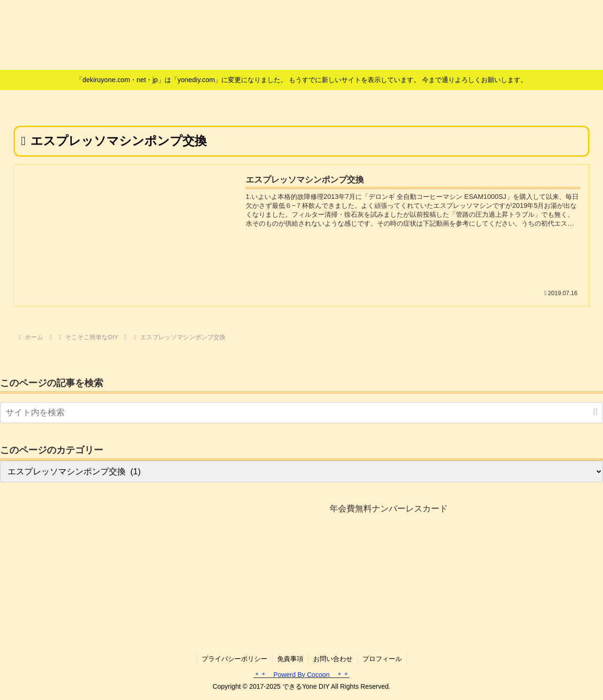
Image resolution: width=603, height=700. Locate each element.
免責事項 (290, 659)
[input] (301, 413)
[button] (595, 412)
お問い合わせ (333, 659)
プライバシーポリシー (234, 659)
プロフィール (382, 659)
